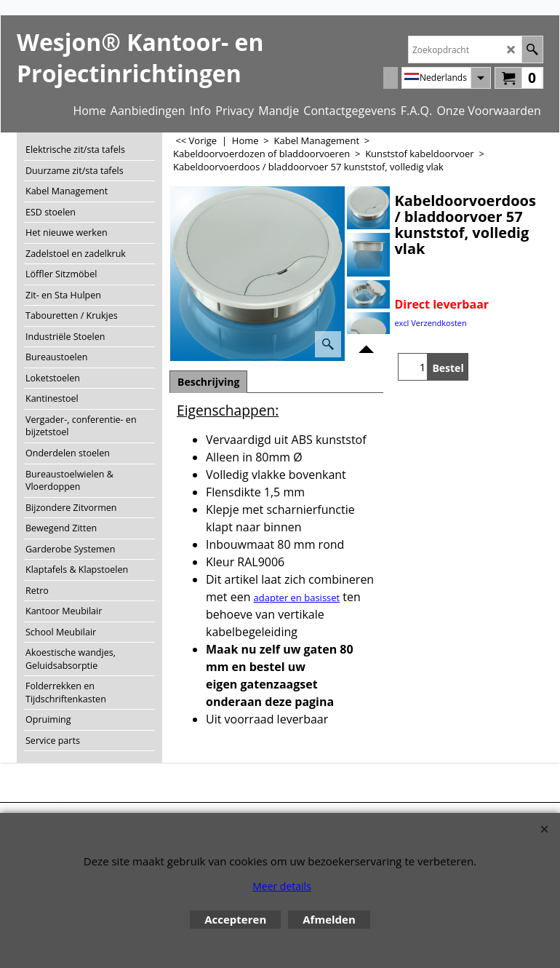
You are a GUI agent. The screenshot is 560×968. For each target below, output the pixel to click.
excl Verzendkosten (430, 323)
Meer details (282, 886)
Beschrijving (208, 382)
